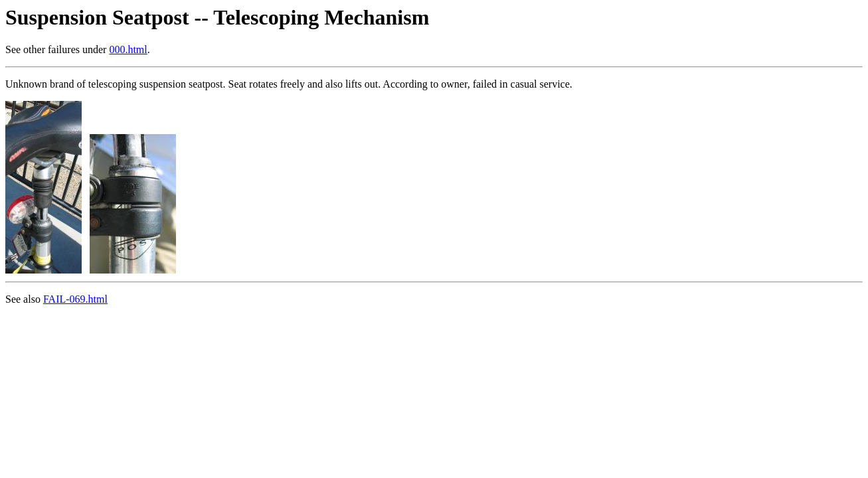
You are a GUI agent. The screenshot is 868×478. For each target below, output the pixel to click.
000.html (128, 49)
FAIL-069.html (75, 299)
